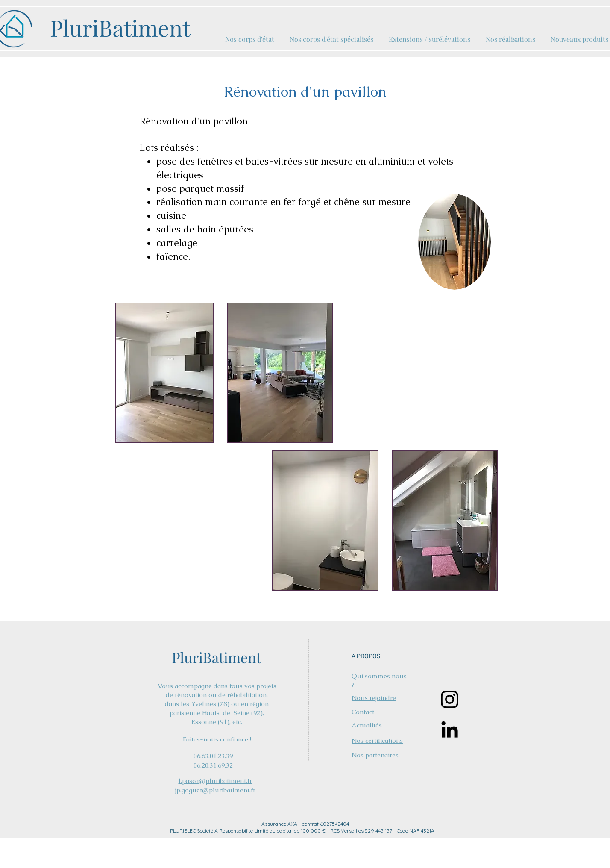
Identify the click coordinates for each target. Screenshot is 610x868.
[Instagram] (450, 699)
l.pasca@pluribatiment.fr (215, 781)
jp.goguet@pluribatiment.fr (215, 790)
